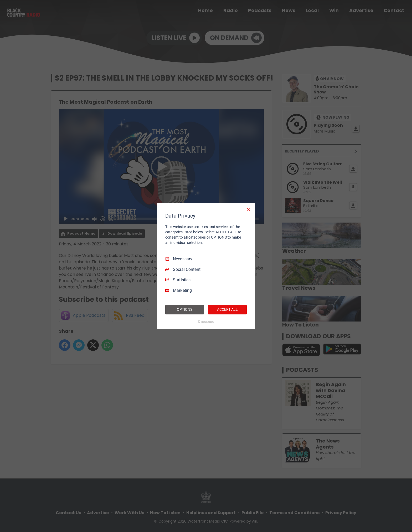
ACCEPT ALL (227, 309)
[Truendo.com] (206, 322)
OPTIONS (184, 309)
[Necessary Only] (249, 209)
